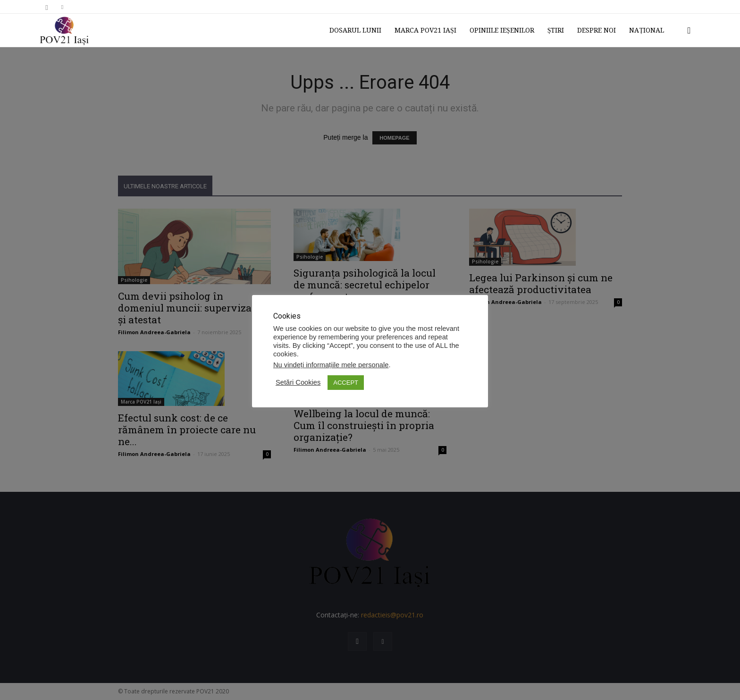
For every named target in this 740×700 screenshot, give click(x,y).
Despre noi (597, 30)
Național (647, 30)
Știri (556, 30)
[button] (689, 31)
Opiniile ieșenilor (502, 30)
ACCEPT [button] (346, 383)
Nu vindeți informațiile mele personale (331, 365)
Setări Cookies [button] (298, 382)
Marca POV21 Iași (425, 30)
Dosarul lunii (355, 30)
